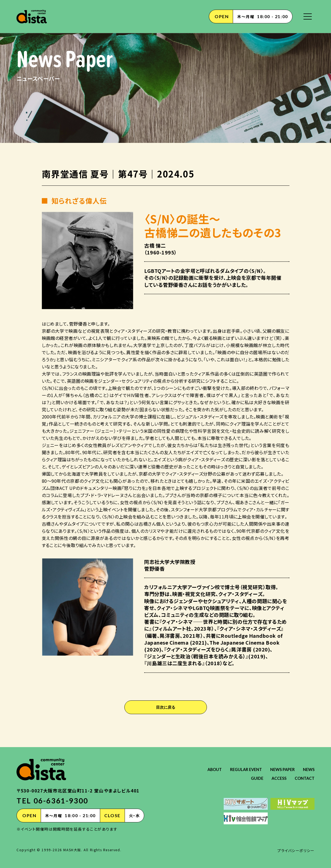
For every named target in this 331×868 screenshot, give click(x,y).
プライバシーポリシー (295, 850)
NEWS (231, 778)
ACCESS (276, 778)
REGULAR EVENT (261, 769)
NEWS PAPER (301, 769)
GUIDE (253, 778)
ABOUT (227, 769)
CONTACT (303, 778)
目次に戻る (166, 707)
